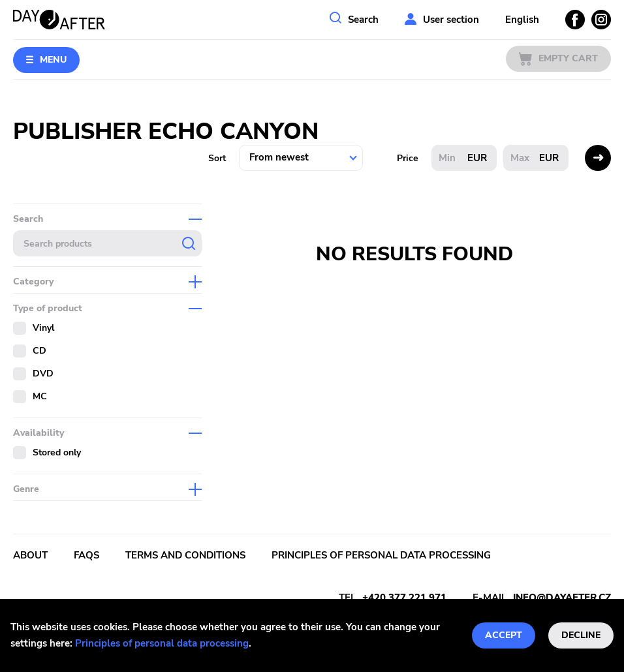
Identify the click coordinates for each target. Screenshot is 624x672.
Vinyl (43, 328)
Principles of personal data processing (162, 643)
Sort (217, 158)
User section (451, 20)
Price (408, 158)
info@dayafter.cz (562, 598)
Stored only (57, 452)
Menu (53, 60)
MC (40, 396)
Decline (581, 635)
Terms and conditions (185, 555)
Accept (504, 635)
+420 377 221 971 (404, 598)
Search (363, 20)
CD (39, 351)
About (30, 555)
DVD (43, 374)
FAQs (86, 555)
